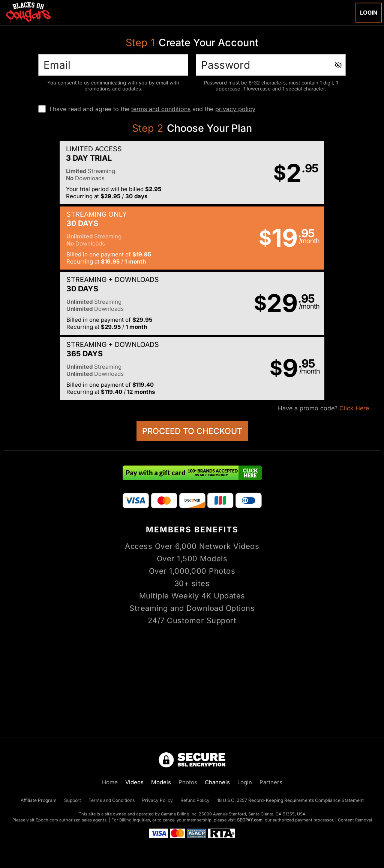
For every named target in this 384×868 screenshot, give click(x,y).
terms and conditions (161, 109)
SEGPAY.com (250, 820)
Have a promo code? (323, 279)
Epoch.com (47, 820)
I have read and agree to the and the (152, 109)
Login (369, 13)
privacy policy (235, 109)
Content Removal (355, 820)
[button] (97, 173)
